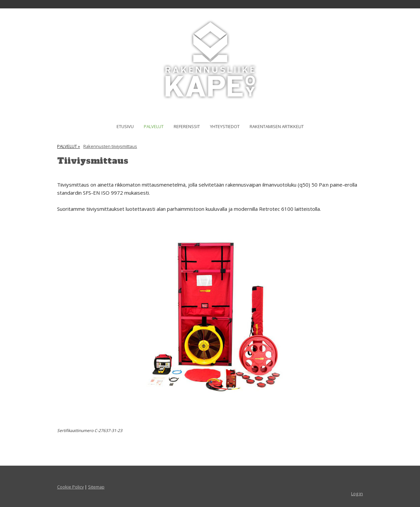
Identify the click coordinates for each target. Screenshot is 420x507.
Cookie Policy (70, 487)
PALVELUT (154, 126)
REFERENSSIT (187, 126)
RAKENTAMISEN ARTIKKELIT (277, 126)
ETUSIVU (125, 126)
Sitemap (96, 487)
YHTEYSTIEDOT (225, 126)
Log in (357, 494)
